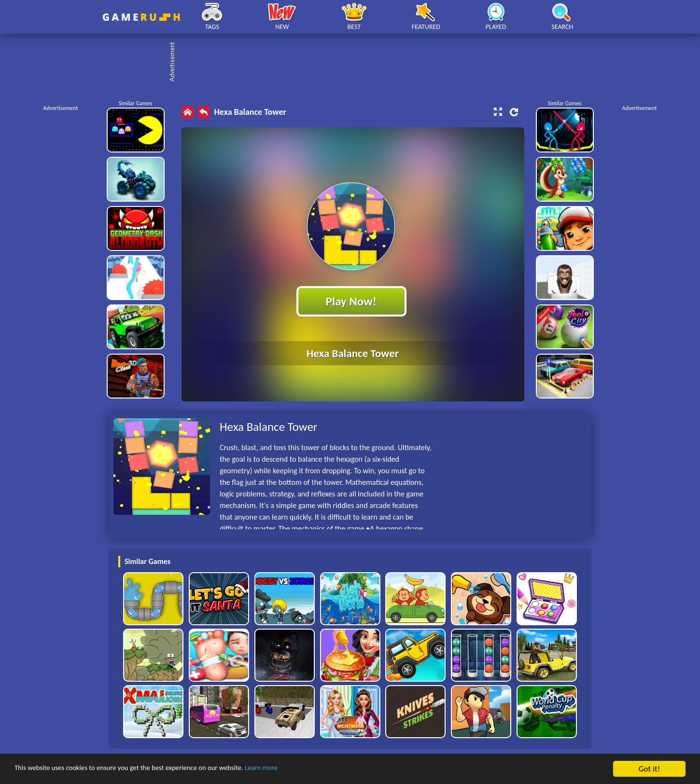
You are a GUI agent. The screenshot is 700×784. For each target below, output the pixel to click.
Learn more (301, 769)
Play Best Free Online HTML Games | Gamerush (141, 17)
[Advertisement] (355, 63)
